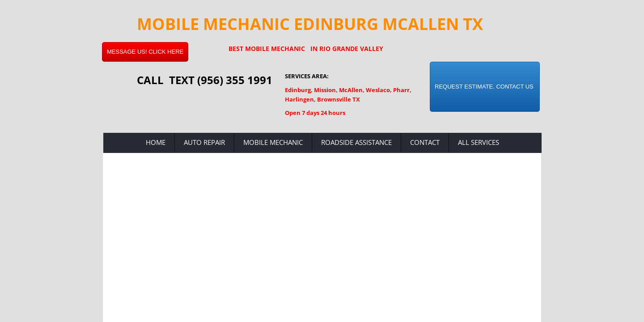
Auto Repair (204, 142)
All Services (479, 142)
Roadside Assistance (356, 142)
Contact (425, 142)
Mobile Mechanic (273, 142)
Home (156, 142)
